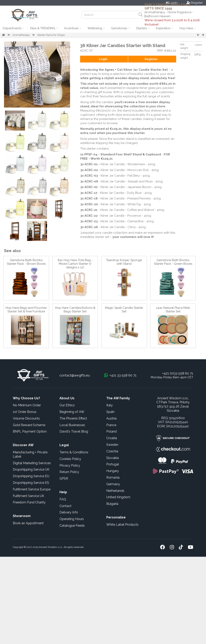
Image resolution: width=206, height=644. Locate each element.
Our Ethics (67, 405)
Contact (65, 506)
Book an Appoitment (28, 523)
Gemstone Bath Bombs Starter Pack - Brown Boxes (26, 262)
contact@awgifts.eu (75, 375)
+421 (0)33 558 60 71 (178, 373)
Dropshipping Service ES (31, 483)
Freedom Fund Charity (29, 502)
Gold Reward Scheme (29, 425)
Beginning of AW (72, 412)
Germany (113, 484)
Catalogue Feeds (72, 526)
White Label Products (122, 525)
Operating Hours (72, 519)
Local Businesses (72, 425)
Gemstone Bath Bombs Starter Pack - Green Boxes (173, 262)
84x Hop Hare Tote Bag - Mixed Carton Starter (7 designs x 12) (75, 264)
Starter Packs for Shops (51, 35)
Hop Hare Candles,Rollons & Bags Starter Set (75, 310)
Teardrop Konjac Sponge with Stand (124, 262)
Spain (110, 412)
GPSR (64, 478)
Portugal (113, 464)
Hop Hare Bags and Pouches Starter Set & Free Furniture (26, 310)
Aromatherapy (21, 35)
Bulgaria (112, 504)
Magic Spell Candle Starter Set (124, 310)
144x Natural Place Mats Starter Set (173, 310)
